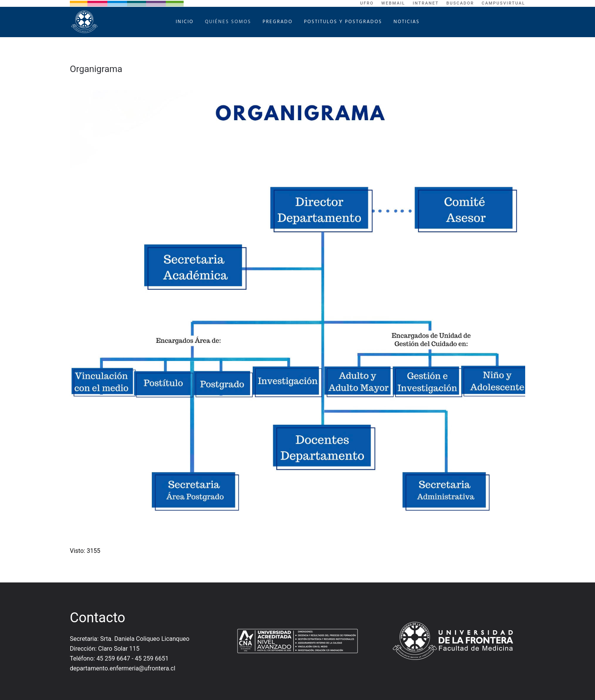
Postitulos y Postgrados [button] (343, 22)
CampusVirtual (503, 3)
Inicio (185, 22)
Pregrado (278, 22)
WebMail (393, 3)
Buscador (460, 3)
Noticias (407, 22)
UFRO (367, 3)
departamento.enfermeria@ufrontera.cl (123, 668)
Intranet (426, 3)
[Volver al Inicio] (85, 22)
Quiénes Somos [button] (228, 22)
